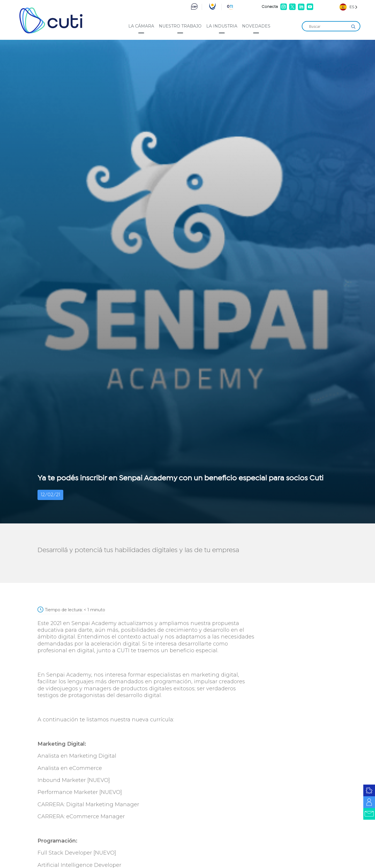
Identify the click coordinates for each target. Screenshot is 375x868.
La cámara (141, 26)
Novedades (256, 26)
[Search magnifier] (353, 27)
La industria (222, 26)
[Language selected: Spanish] (348, 7)
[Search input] (328, 27)
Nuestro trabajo (180, 26)
